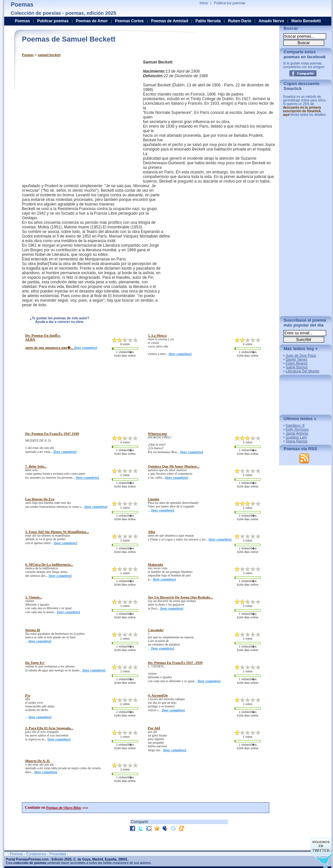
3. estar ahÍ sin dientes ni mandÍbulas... (57, 532)
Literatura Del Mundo (302, 371)
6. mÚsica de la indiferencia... (49, 564)
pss (28, 695)
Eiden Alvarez (297, 363)
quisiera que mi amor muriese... (174, 466)
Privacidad (57, 854)
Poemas (28, 55)
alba (152, 532)
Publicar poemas (53, 21)
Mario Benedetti (306, 21)
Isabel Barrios (297, 367)
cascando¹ (156, 630)
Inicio (204, 3)
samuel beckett (49, 55)
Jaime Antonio (297, 433)
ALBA (30, 339)
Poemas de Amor (92, 21)
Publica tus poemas (230, 3)
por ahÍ (154, 728)
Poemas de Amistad (170, 21)
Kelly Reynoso (297, 429)
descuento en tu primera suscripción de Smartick (302, 109)
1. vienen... (34, 597)
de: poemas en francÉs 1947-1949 (52, 434)
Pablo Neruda (208, 21)
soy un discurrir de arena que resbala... (180, 597)
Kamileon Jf (295, 425)
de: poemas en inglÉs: (43, 335)
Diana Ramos (297, 441)
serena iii (33, 630)
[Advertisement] (61, 121)
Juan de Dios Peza (301, 355)
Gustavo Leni (296, 437)
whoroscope (157, 434)
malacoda (155, 564)
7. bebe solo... (36, 466)
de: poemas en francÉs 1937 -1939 (175, 663)
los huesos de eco (40, 499)
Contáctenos (36, 854)
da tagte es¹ (35, 663)
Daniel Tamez (296, 359)
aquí (286, 115)
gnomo (154, 499)
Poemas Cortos (129, 21)
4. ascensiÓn (158, 695)
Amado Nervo (271, 21)
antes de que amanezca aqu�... (50, 347)
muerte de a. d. (38, 761)
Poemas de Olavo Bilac (64, 807)
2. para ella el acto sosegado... (49, 728)
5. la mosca (157, 335)
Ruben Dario (240, 21)
